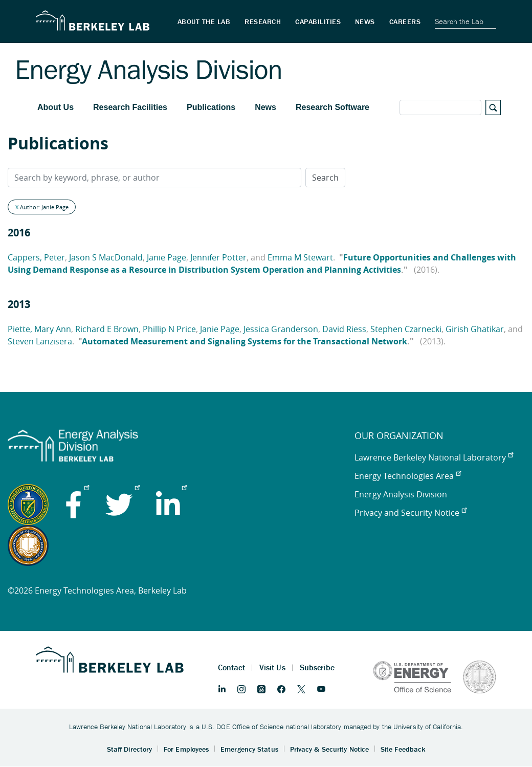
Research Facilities (130, 107)
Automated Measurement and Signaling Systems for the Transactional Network (245, 341)
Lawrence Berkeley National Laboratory (434, 457)
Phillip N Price (169, 329)
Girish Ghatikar (475, 329)
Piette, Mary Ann (39, 329)
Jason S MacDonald (106, 257)
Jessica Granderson (281, 329)
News (265, 107)
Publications (211, 107)
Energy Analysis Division (401, 494)
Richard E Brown (107, 329)
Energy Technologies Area (408, 476)
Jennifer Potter (218, 257)
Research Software (332, 107)
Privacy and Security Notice (411, 513)
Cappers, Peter (36, 257)
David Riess (344, 329)
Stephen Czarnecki (406, 329)
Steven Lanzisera (40, 341)
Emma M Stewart (300, 257)
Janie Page (167, 257)
